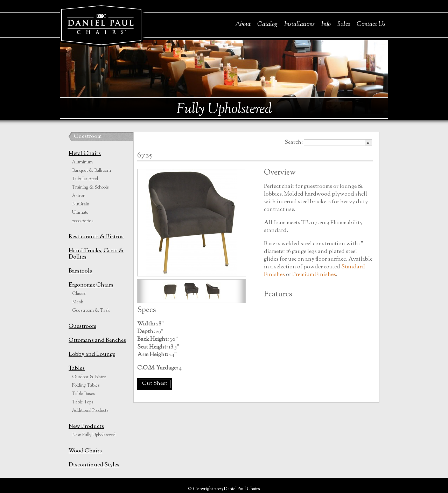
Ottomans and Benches (97, 341)
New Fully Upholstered (94, 435)
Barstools (80, 271)
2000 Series (83, 221)
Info (326, 24)
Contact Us (371, 24)
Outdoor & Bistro (89, 377)
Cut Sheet (155, 384)
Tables (77, 369)
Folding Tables (86, 386)
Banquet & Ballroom (92, 171)
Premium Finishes (314, 275)
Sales (344, 24)
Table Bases (84, 394)
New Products (86, 427)
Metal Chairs (85, 154)
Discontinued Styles (94, 465)
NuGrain (81, 204)
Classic (79, 294)
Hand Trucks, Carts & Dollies (96, 254)
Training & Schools (90, 188)
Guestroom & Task (91, 311)
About (243, 24)
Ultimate (80, 213)
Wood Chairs (85, 451)
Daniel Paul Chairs (101, 24)
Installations (299, 24)
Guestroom (88, 137)
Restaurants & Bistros (96, 237)
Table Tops (83, 402)
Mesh (78, 302)
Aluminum (82, 162)
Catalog (267, 24)
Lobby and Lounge (92, 355)
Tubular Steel (85, 179)
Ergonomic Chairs (91, 285)
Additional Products (90, 411)
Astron (79, 196)
